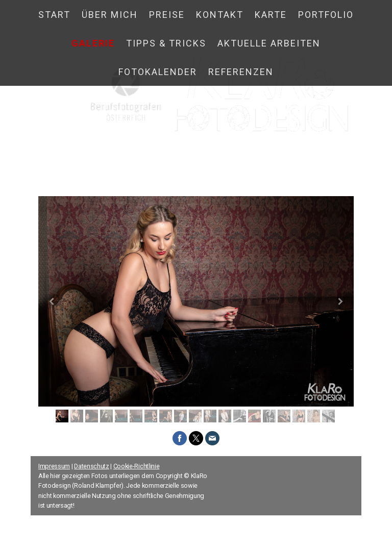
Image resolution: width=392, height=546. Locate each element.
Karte (271, 15)
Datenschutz (91, 466)
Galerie (93, 43)
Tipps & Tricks (166, 43)
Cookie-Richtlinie (137, 466)
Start (54, 15)
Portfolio (326, 15)
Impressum (54, 466)
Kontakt (220, 15)
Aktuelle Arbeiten (269, 43)
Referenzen (241, 72)
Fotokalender (158, 72)
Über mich (110, 15)
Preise (167, 15)
